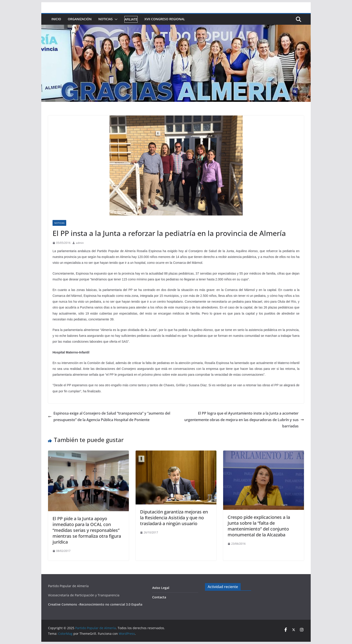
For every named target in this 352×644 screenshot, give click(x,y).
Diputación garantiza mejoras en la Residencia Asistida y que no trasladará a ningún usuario (174, 518)
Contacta (159, 597)
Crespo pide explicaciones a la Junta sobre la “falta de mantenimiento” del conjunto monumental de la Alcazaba (259, 526)
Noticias (106, 19)
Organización (80, 19)
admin (80, 243)
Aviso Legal (161, 588)
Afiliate (131, 19)
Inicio (56, 19)
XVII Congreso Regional (165, 19)
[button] (115, 19)
